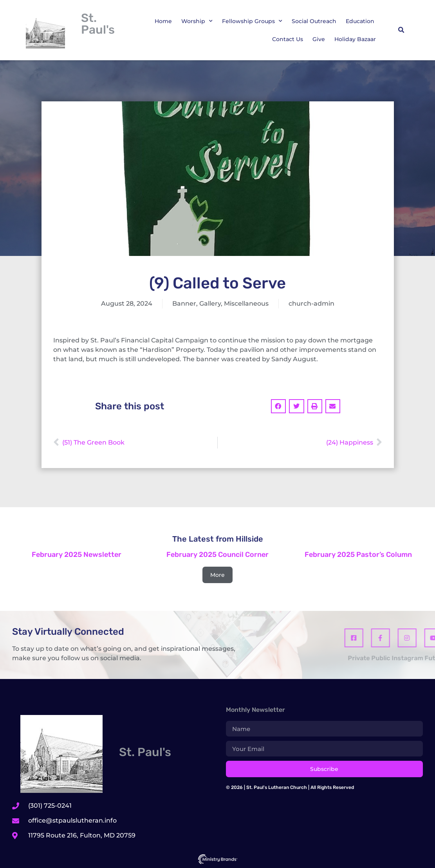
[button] (401, 30)
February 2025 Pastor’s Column (358, 555)
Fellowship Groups (252, 21)
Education (360, 21)
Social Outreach (314, 21)
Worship (197, 21)
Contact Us (288, 39)
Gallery (210, 303)
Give (319, 39)
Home (163, 21)
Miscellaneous (246, 303)
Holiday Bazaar (355, 39)
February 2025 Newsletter (77, 555)
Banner (184, 303)
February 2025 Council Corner (217, 555)
